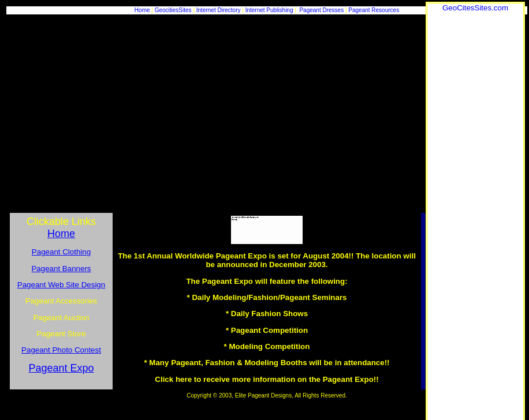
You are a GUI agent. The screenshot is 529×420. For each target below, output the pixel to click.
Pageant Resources (374, 10)
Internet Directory (219, 10)
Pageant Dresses (321, 10)
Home (142, 10)
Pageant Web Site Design (61, 285)
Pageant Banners (61, 269)
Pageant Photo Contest (61, 350)
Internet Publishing (270, 10)
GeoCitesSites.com (475, 8)
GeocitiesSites (174, 10)
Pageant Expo (61, 368)
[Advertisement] (475, 185)
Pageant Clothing (61, 252)
